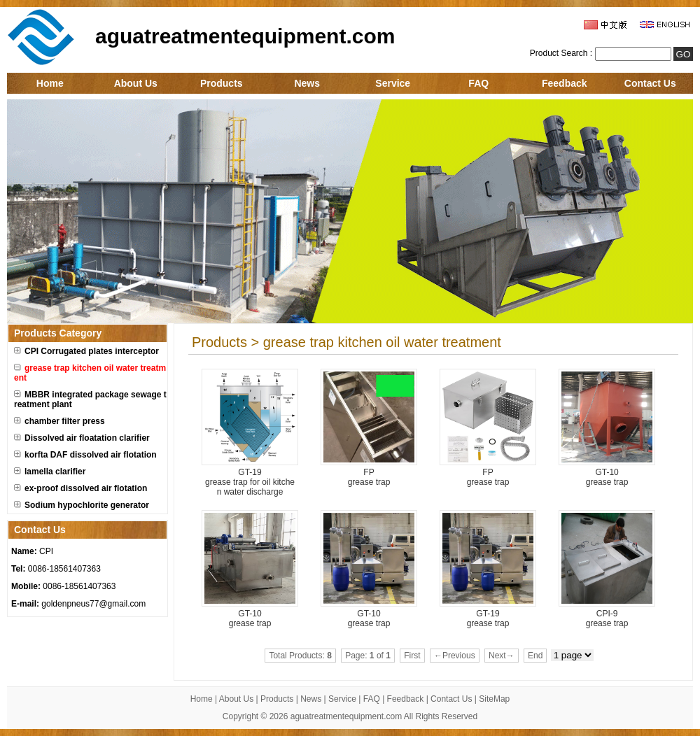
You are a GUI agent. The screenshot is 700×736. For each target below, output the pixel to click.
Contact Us (650, 83)
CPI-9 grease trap (607, 618)
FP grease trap (369, 477)
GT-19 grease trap (488, 618)
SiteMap (494, 699)
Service (393, 83)
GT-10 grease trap (607, 477)
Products (222, 83)
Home (50, 83)
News (307, 83)
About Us (136, 83)
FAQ (478, 83)
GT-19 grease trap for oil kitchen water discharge (250, 482)
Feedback (565, 83)
